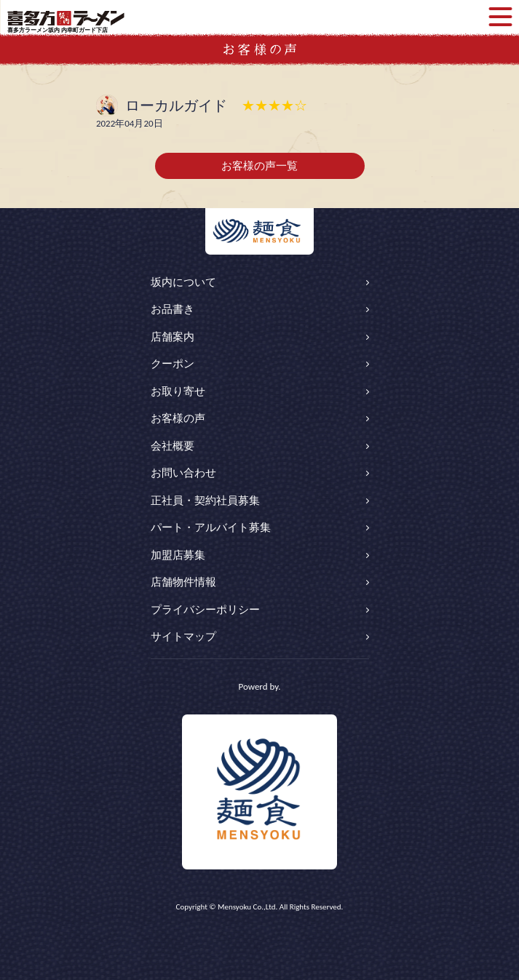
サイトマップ (183, 637)
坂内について (183, 282)
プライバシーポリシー (205, 610)
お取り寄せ (178, 391)
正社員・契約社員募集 (205, 501)
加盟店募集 (178, 555)
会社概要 (173, 446)
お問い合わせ (183, 473)
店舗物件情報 (183, 582)
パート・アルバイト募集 (211, 527)
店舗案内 (173, 337)
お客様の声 (178, 418)
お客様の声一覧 (259, 166)
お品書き (173, 309)
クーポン (173, 364)
